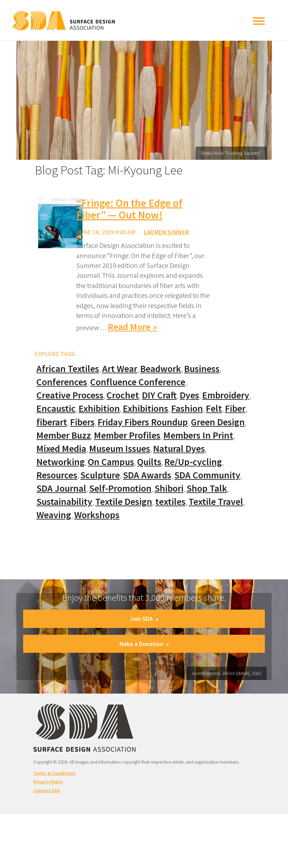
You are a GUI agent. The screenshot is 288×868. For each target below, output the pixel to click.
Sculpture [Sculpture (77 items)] (100, 475)
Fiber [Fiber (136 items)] (235, 409)
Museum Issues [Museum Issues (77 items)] (120, 449)
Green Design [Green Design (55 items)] (218, 422)
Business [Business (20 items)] (202, 369)
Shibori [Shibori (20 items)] (169, 488)
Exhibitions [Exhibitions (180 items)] (146, 409)
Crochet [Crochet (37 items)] (123, 395)
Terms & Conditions (54, 773)
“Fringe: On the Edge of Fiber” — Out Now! (129, 209)
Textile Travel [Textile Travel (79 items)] (216, 502)
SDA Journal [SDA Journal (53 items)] (61, 488)
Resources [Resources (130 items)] (57, 475)
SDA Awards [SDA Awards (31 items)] (147, 475)
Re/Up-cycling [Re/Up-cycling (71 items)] (193, 462)
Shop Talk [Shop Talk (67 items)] (207, 488)
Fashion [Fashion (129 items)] (187, 409)
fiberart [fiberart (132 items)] (52, 422)
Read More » (132, 327)
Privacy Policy (48, 782)
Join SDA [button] (144, 619)
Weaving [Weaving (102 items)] (54, 515)
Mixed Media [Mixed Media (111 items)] (61, 449)
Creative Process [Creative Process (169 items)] (70, 395)
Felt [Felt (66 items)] (214, 409)
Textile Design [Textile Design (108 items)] (124, 502)
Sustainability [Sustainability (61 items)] (64, 502)
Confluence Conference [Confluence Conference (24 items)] (138, 382)
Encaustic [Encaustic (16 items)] (56, 409)
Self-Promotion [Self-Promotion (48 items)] (120, 488)
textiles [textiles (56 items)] (170, 502)
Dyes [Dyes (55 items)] (189, 395)
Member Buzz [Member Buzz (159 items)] (64, 435)
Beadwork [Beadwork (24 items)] (161, 369)
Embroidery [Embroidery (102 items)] (226, 395)
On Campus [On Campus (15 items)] (111, 462)
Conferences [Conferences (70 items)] (62, 382)
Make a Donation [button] (144, 644)
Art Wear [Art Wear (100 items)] (120, 369)
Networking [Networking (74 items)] (61, 462)
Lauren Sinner (166, 232)
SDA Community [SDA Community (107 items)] (207, 475)
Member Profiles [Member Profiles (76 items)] (127, 435)
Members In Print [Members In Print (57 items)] (198, 435)
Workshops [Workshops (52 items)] (97, 515)
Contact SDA (47, 790)
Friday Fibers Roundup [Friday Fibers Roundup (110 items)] (143, 422)
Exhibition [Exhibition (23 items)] (99, 409)
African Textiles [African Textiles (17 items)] (68, 369)
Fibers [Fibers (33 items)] (82, 422)
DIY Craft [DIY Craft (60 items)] (159, 395)
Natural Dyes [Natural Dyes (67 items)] (179, 449)
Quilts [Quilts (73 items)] (149, 462)
